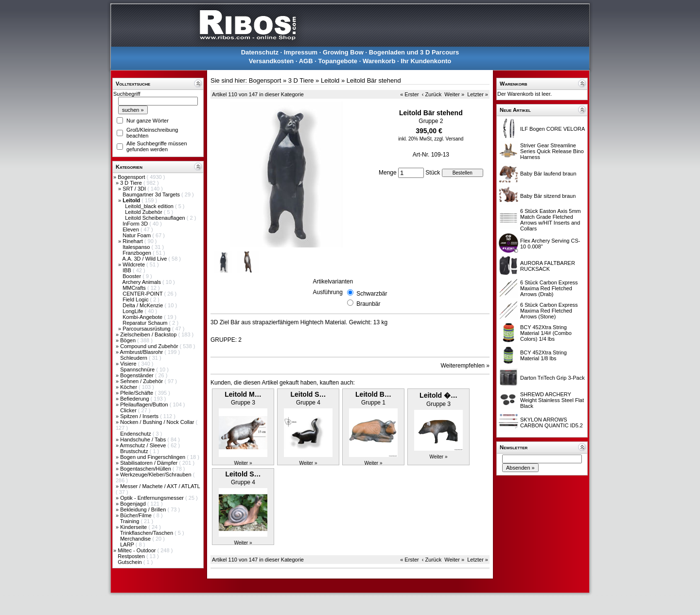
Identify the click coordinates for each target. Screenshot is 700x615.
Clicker (129, 410)
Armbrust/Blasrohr (142, 352)
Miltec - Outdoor (137, 550)
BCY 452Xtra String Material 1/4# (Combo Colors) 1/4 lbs (546, 333)
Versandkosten (271, 61)
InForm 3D (136, 224)
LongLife (133, 311)
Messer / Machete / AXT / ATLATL (160, 486)
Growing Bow (343, 52)
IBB (128, 270)
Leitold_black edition (150, 206)
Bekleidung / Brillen (144, 510)
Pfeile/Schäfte (137, 393)
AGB (306, 61)
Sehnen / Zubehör (142, 381)
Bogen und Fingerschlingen (153, 457)
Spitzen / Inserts (140, 416)
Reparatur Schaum (146, 323)
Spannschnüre (138, 369)
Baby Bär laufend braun (548, 174)
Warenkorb (379, 61)
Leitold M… (243, 394)
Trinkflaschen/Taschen (147, 533)
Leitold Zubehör (144, 212)
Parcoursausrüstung (147, 329)
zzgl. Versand (449, 139)
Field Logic (136, 299)
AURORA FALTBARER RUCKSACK (548, 266)
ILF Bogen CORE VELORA (552, 129)
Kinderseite (134, 527)
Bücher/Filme (137, 515)
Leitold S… (308, 394)
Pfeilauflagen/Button (145, 404)
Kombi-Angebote (143, 317)
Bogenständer (138, 375)
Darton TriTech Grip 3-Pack (552, 378)
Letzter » (478, 94)
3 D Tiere (132, 183)
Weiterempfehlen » (465, 366)
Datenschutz (260, 52)
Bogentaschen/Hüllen (146, 469)
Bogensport (132, 177)
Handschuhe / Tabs (144, 439)
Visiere (129, 364)
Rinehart (133, 241)
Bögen (129, 340)
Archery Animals (143, 282)
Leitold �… (438, 395)
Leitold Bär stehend (374, 80)
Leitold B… (373, 394)
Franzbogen (138, 253)
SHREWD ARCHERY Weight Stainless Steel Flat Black (552, 400)
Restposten (132, 556)
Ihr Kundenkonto (426, 61)
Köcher (129, 387)
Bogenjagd (134, 504)
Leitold (330, 80)
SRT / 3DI (135, 189)
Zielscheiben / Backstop (149, 334)
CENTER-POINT (143, 294)
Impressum (301, 52)
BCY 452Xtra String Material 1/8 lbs (543, 355)
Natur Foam (137, 235)
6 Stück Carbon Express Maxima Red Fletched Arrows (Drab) (549, 288)
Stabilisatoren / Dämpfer (149, 463)
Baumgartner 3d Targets (152, 194)
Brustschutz (135, 451)
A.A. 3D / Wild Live (146, 259)
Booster (132, 276)
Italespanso (137, 247)
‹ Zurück (432, 94)
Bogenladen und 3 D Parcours (414, 52)
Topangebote (338, 61)
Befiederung (135, 399)
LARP (128, 545)
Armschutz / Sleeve (144, 445)
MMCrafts (135, 288)
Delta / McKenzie (143, 305)
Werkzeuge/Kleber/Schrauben (157, 474)
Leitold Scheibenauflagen (156, 218)
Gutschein (131, 562)
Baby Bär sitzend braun (548, 196)
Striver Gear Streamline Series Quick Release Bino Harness (552, 151)
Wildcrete (134, 264)
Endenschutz (136, 434)
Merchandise (136, 539)
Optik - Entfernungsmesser (153, 498)
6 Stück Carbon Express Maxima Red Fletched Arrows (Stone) (549, 311)
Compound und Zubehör (150, 346)
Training (130, 521)
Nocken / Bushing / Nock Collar (158, 422)
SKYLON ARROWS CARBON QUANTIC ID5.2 (551, 422)
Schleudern (134, 358)
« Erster (410, 94)
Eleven (131, 229)
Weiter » (454, 94)
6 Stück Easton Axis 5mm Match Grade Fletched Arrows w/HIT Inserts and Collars (551, 220)
